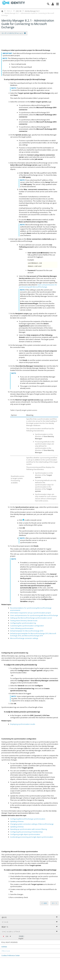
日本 (8, 936)
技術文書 (19, 11)
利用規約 (4, 947)
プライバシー (6, 951)
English (21, 938)
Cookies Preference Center (11, 955)
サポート (9, 11)
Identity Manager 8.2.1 (32, 11)
